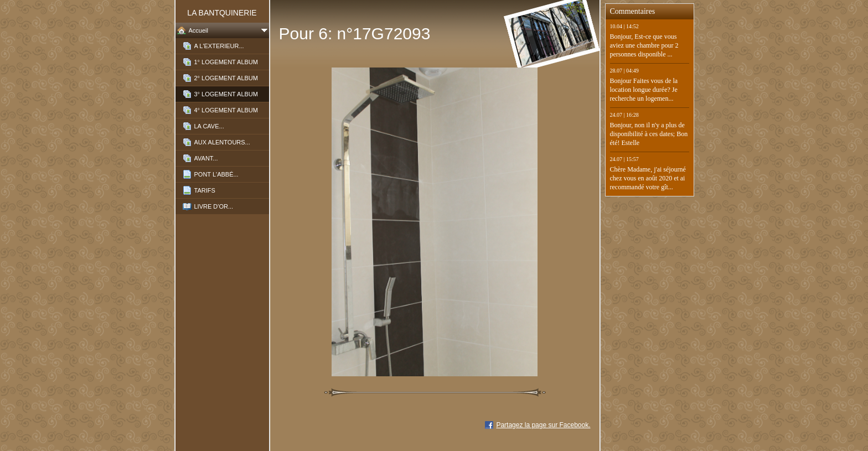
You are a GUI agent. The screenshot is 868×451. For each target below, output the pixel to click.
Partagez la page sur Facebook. (543, 425)
